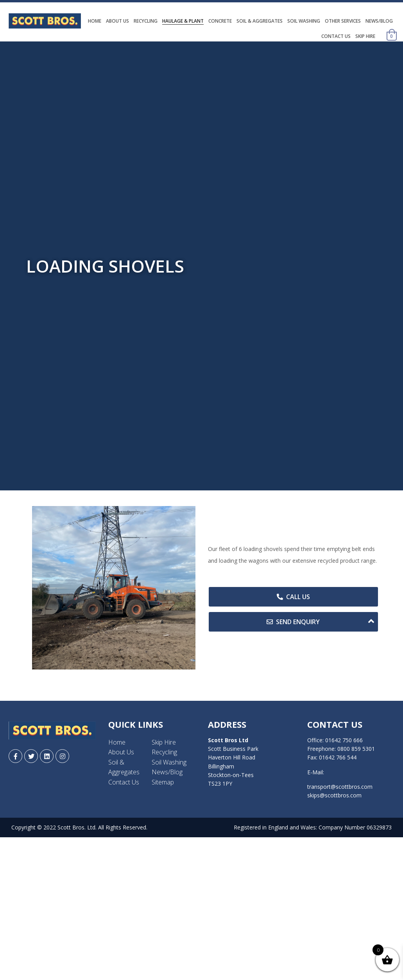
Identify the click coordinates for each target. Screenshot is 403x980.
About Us (117, 21)
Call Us (293, 597)
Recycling (146, 21)
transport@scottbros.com (340, 787)
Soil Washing (304, 21)
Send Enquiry (320, 621)
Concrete (220, 21)
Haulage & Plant (183, 21)
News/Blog (379, 21)
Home (95, 21)
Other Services (343, 21)
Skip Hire (365, 36)
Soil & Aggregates (260, 21)
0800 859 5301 (356, 749)
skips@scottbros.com (334, 795)
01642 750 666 (344, 740)
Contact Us (336, 36)
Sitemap (163, 782)
